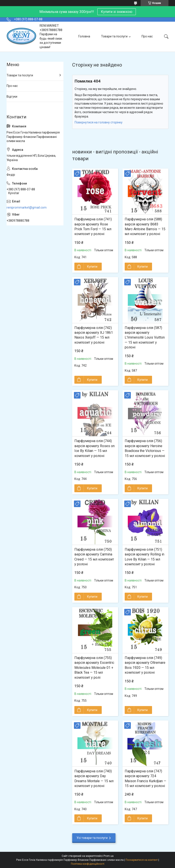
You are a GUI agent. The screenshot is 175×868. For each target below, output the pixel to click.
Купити (92, 267)
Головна (84, 36)
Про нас (147, 36)
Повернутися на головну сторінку (99, 122)
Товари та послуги (114, 36)
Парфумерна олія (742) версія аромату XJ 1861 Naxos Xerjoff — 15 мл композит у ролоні (94, 335)
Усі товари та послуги (92, 838)
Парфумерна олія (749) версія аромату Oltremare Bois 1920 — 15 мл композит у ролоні (145, 665)
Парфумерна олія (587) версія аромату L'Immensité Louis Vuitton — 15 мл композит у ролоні (145, 338)
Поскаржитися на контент (142, 860)
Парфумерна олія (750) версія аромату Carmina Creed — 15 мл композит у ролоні (94, 557)
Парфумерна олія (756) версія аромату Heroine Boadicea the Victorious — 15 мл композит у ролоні (145, 448)
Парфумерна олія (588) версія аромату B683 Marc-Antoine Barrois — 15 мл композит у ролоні (145, 227)
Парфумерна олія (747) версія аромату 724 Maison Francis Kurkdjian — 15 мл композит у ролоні (145, 778)
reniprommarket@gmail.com (27, 207)
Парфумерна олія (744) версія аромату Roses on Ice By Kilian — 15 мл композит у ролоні (94, 448)
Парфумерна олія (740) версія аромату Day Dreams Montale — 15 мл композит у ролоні (94, 778)
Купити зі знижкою (117, 12)
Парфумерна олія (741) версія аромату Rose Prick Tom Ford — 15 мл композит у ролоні (93, 227)
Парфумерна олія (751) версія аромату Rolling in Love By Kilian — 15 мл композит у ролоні (144, 557)
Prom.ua (108, 856)
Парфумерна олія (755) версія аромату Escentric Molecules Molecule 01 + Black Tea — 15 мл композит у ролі (94, 668)
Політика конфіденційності (88, 864)
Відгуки (12, 97)
